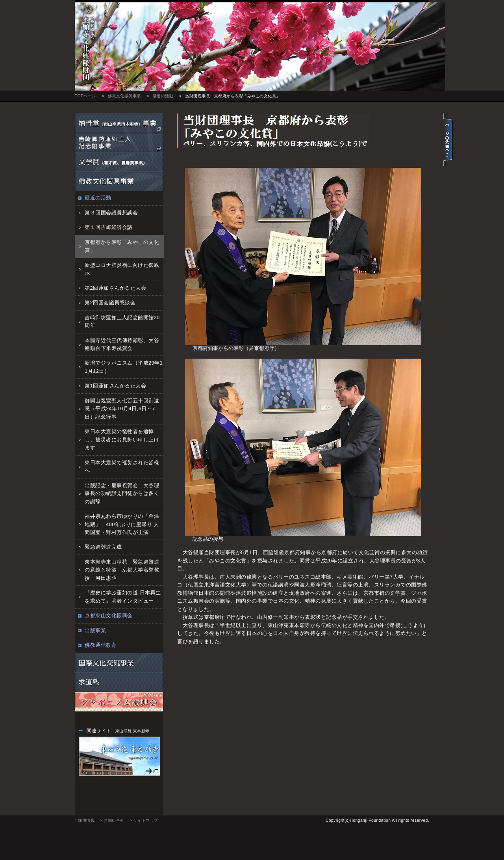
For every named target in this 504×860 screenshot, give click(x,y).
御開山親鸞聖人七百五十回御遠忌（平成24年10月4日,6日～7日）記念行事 (122, 409)
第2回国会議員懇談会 (110, 302)
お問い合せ (114, 820)
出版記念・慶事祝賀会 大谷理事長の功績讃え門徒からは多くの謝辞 (122, 493)
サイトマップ (146, 820)
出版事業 (95, 630)
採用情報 (86, 820)
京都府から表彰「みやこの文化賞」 (122, 246)
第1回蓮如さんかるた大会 (115, 386)
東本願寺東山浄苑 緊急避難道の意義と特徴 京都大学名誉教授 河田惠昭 (122, 570)
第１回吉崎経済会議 (109, 227)
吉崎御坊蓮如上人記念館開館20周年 (122, 321)
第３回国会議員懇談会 (111, 213)
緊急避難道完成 (103, 547)
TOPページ (85, 96)
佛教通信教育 (101, 645)
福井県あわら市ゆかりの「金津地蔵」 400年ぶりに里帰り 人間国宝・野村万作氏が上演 (122, 524)
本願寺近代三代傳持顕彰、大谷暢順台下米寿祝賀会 (122, 344)
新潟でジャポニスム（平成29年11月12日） (124, 367)
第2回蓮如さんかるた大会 (115, 288)
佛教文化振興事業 (124, 96)
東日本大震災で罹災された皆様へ (122, 466)
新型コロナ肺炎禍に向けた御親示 (122, 269)
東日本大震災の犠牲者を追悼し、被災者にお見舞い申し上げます (122, 439)
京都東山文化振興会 (109, 615)
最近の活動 (163, 96)
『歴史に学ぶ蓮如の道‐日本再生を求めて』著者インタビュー (123, 597)
